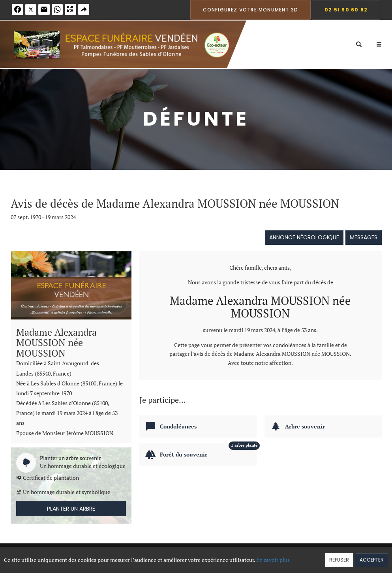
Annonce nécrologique (304, 237)
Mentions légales (259, 556)
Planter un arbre (71, 509)
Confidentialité (193, 556)
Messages (364, 237)
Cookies (225, 556)
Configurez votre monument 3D (251, 10)
